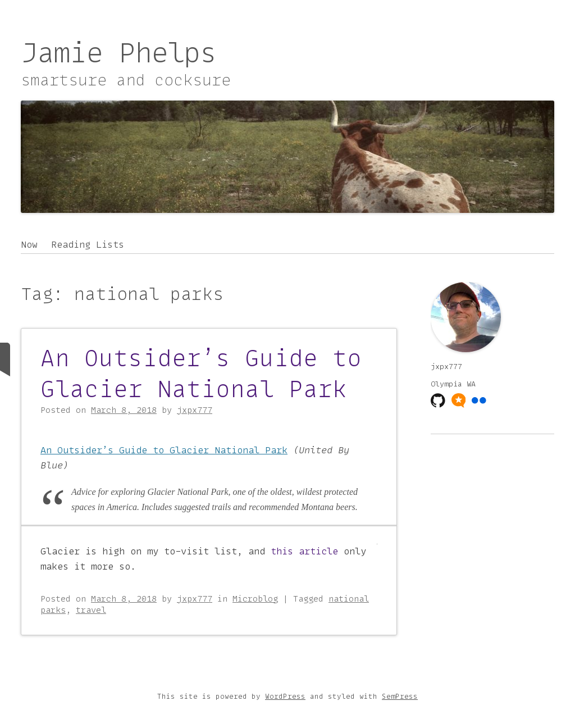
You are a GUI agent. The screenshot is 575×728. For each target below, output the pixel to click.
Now (29, 244)
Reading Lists (88, 244)
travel (91, 610)
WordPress (285, 696)
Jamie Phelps (118, 52)
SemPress (400, 696)
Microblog (255, 599)
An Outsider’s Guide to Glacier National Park (201, 374)
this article (304, 551)
